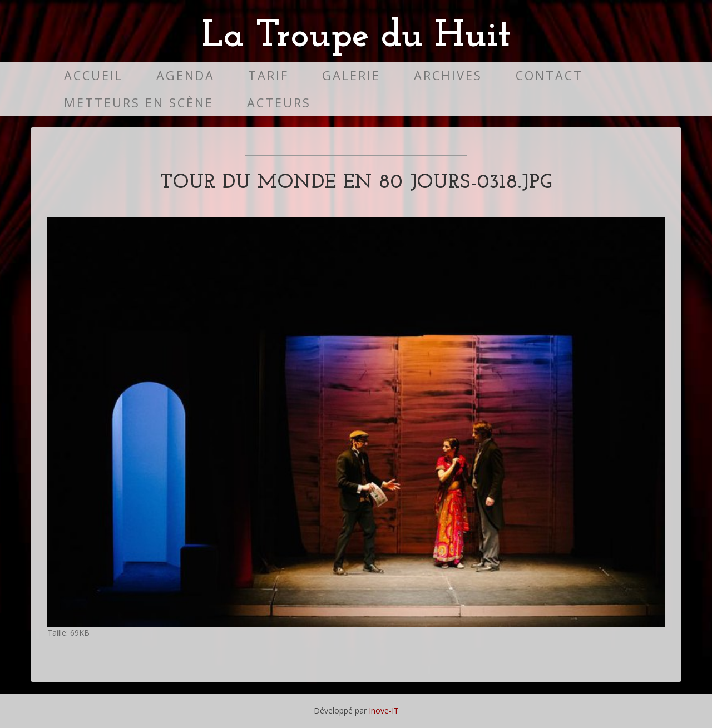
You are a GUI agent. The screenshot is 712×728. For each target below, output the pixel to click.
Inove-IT (384, 710)
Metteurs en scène (139, 103)
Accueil (93, 75)
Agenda (186, 75)
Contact (549, 75)
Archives (448, 75)
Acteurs (279, 103)
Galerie (351, 75)
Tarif (268, 75)
